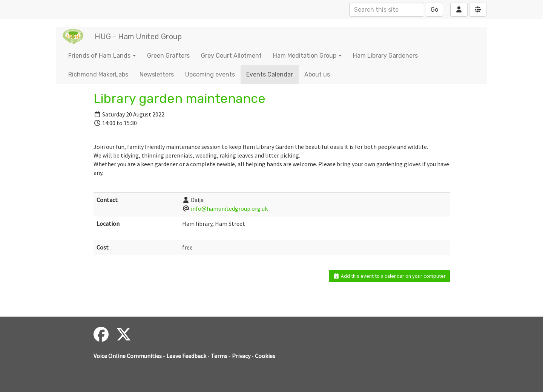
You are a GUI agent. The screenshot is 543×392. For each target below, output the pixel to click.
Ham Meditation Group (307, 56)
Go (434, 10)
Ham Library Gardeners (385, 56)
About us (317, 74)
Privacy (241, 356)
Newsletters (157, 74)
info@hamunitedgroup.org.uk (229, 208)
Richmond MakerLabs (98, 74)
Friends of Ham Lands (102, 56)
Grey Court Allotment (231, 56)
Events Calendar (270, 74)
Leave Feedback (186, 356)
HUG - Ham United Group (138, 37)
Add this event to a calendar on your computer (389, 276)
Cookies (265, 356)
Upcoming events (210, 74)
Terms (219, 356)
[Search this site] (387, 10)
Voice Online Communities (128, 356)
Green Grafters (168, 56)
